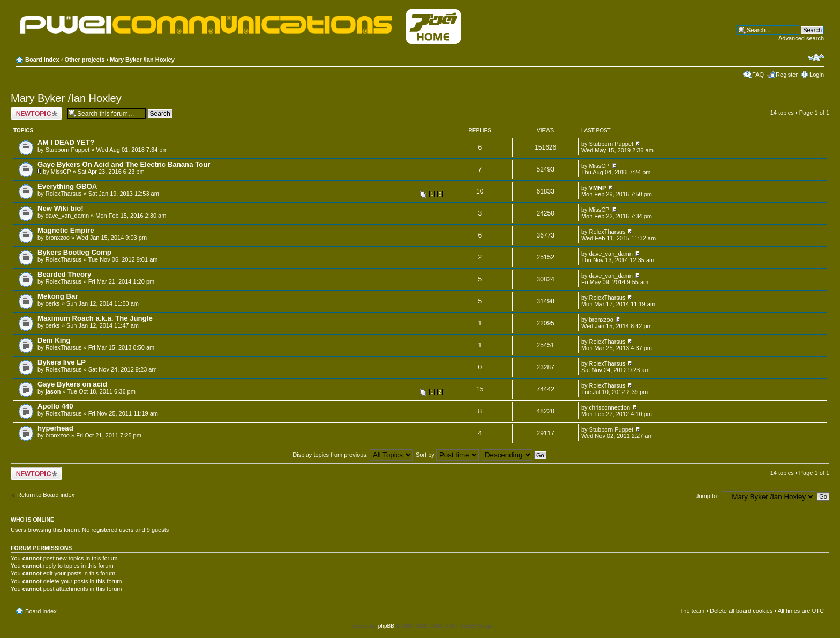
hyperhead (55, 428)
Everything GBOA (67, 186)
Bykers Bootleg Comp (74, 252)
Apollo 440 (55, 406)
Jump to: (707, 496)
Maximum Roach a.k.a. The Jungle (95, 318)
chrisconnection (610, 407)
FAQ (758, 75)
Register (787, 75)
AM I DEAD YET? (66, 142)
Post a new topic (36, 113)
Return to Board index (46, 495)
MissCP (61, 172)
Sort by (447, 455)
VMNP (598, 188)
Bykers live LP (62, 362)
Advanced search (801, 38)
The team (692, 611)
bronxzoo (58, 238)
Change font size (816, 57)
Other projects (84, 60)
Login (817, 75)
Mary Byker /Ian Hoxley (142, 60)
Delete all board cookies (741, 611)
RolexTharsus (64, 194)
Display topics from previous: (353, 455)
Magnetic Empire (66, 230)
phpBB (386, 626)
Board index (42, 60)
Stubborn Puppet (68, 150)
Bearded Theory (64, 274)
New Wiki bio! (61, 208)
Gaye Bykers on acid (72, 384)
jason (53, 391)
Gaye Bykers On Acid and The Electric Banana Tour (124, 164)
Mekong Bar (58, 296)
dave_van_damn (67, 216)
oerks (53, 303)
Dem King (54, 340)
